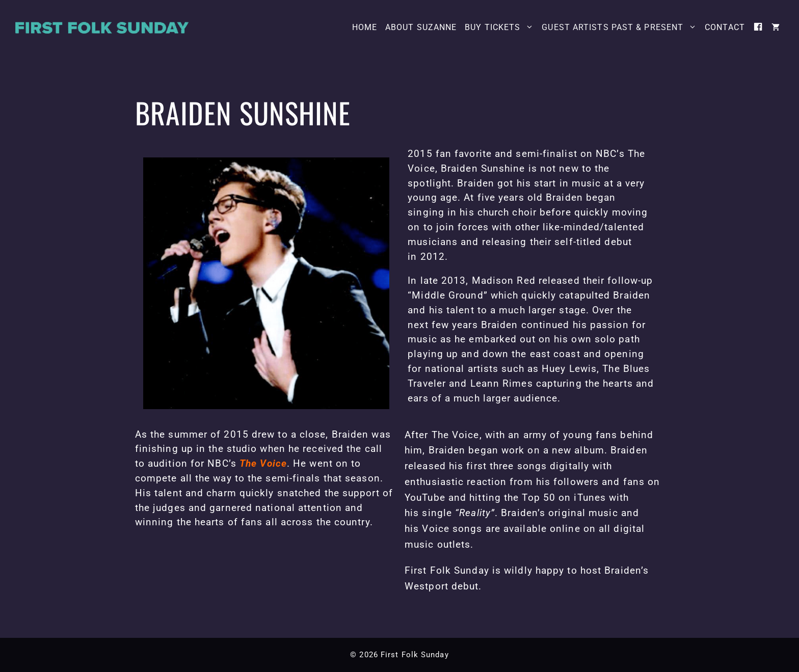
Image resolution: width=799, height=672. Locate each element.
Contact (725, 27)
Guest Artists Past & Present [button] (621, 28)
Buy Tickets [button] (501, 28)
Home (365, 27)
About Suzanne (421, 27)
